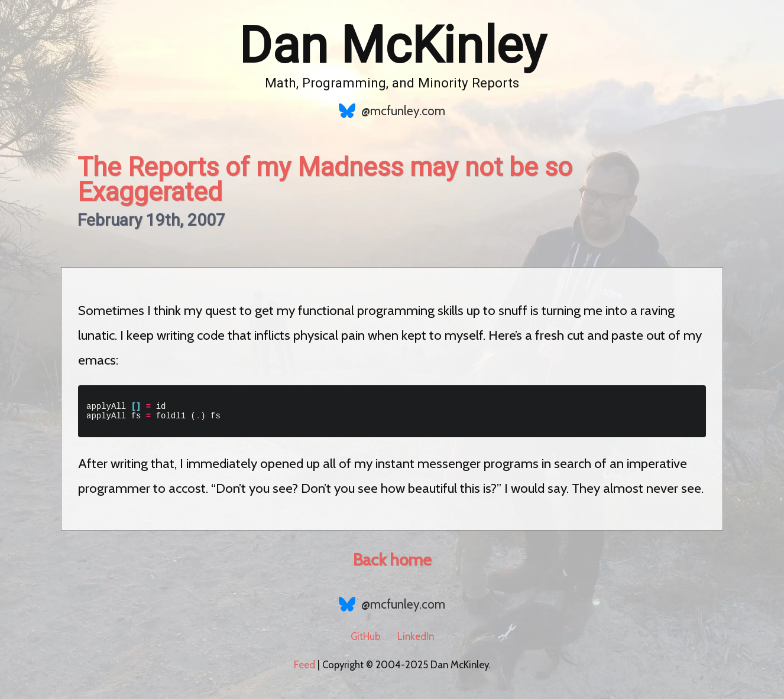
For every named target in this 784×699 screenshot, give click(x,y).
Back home (392, 563)
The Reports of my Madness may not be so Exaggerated (325, 180)
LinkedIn (416, 640)
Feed (304, 668)
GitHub (366, 640)
